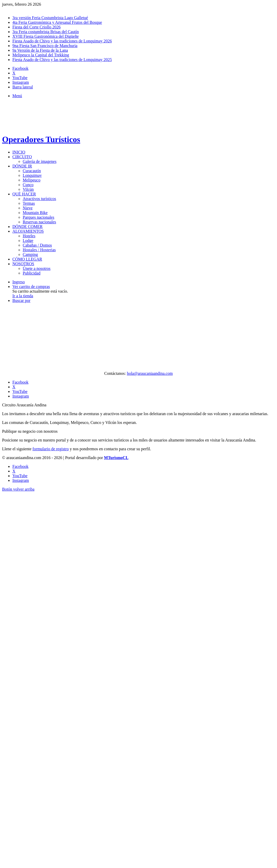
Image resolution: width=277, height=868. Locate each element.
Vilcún (28, 189)
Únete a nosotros (37, 268)
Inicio (19, 152)
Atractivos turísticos (39, 199)
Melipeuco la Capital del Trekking (41, 55)
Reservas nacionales (39, 222)
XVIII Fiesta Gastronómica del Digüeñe (46, 36)
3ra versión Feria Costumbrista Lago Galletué (50, 18)
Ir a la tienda (23, 296)
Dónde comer (27, 227)
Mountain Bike (35, 213)
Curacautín (32, 171)
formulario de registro (51, 449)
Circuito (22, 157)
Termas (29, 203)
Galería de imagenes (40, 161)
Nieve (28, 208)
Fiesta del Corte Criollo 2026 (37, 27)
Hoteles (29, 236)
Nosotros (23, 264)
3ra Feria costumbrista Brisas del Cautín (46, 32)
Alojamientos (28, 231)
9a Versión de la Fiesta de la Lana (40, 50)
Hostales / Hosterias (39, 250)
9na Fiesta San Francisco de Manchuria (45, 46)
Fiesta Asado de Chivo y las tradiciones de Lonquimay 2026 (62, 41)
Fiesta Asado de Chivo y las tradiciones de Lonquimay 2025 (62, 60)
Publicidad (31, 273)
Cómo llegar (27, 259)
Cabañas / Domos (37, 245)
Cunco (28, 185)
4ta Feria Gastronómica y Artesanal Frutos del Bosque (57, 22)
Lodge (28, 241)
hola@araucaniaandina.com (150, 373)
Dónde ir (22, 166)
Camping (30, 254)
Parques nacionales (38, 217)
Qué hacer (24, 194)
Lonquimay (32, 175)
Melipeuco (31, 180)
